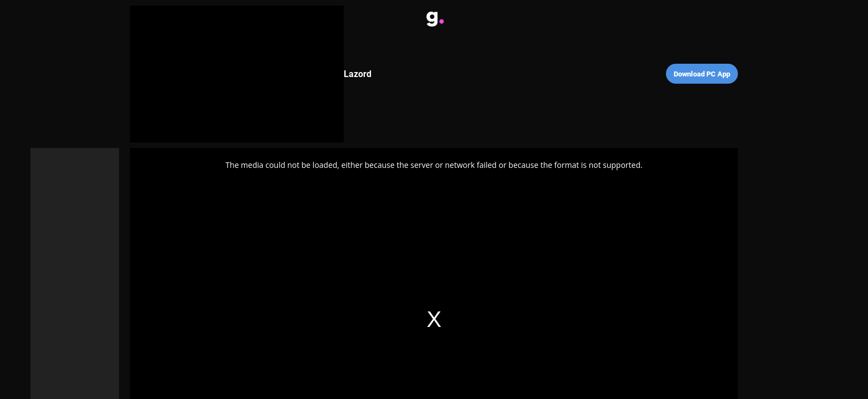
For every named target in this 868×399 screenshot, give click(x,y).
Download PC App (702, 74)
